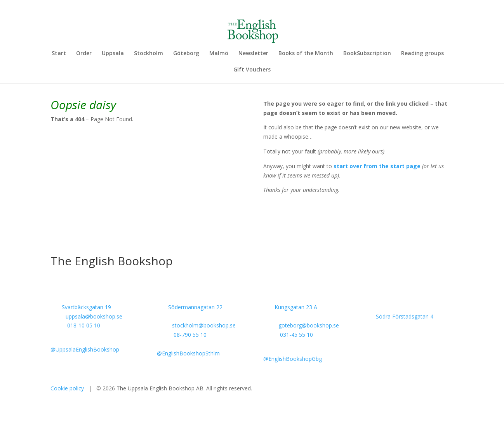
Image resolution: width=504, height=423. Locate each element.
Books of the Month (306, 54)
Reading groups (422, 54)
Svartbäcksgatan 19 (86, 307)
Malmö (219, 54)
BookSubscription (367, 54)
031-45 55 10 (296, 335)
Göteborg (186, 54)
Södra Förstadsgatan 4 (405, 316)
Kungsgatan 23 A (296, 307)
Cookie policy (67, 388)
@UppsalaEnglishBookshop (85, 349)
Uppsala (113, 54)
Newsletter (253, 54)
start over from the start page (377, 166)
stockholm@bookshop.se (204, 325)
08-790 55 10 (190, 335)
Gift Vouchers (252, 70)
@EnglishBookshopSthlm (188, 353)
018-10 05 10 (84, 325)
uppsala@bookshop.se (94, 316)
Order (84, 54)
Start (59, 54)
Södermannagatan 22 (195, 307)
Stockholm (149, 54)
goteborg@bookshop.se (309, 325)
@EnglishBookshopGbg (293, 359)
